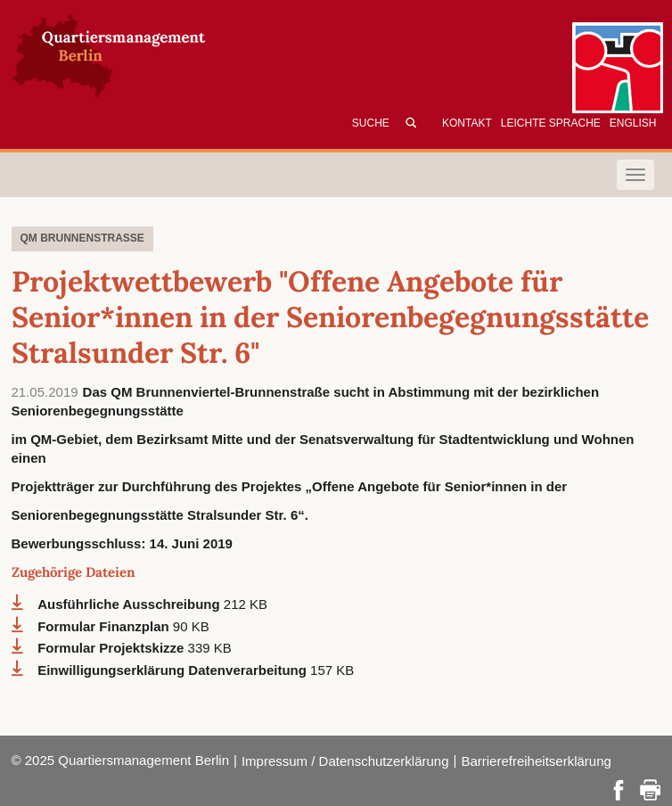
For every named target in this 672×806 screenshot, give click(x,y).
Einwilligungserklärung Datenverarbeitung (174, 670)
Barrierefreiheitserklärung (536, 761)
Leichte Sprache (551, 123)
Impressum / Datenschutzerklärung (345, 761)
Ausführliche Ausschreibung (131, 604)
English (633, 123)
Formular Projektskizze (112, 648)
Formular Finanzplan (105, 626)
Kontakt (467, 123)
